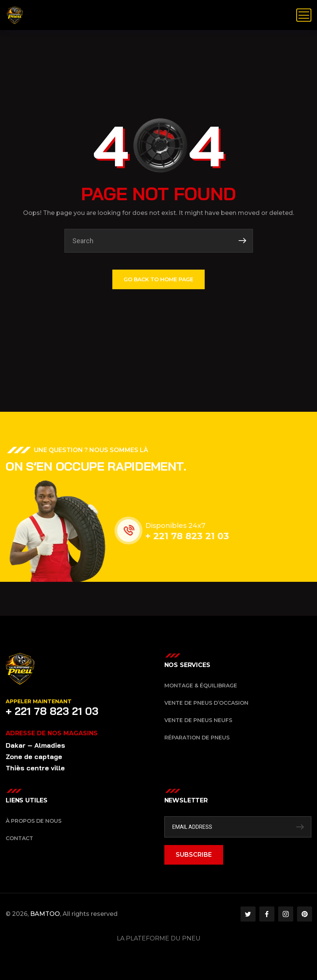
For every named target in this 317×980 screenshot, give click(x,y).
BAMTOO (45, 914)
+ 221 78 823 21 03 (194, 536)
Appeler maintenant (39, 701)
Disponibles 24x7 (182, 526)
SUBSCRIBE (194, 855)
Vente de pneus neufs (198, 720)
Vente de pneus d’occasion (206, 703)
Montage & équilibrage (201, 686)
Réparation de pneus (197, 738)
